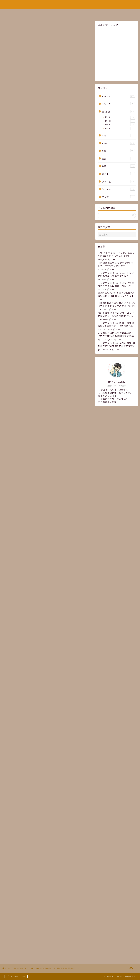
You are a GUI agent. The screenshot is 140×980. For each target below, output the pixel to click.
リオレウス (11, 795)
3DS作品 (118, 112)
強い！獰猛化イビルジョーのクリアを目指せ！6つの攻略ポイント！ (117, 315)
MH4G (120, 128)
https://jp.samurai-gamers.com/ (34, 420)
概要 (11, 297)
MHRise (118, 96)
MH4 (120, 125)
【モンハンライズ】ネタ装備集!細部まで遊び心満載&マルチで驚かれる (117, 346)
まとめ (12, 308)
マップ (118, 197)
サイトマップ (62, 13)
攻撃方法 (13, 305)
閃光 (32, 795)
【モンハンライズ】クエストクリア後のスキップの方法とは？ (116, 275)
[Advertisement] (47, 61)
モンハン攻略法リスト (70, 5)
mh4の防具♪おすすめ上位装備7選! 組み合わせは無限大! (117, 295)
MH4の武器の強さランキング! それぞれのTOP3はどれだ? (115, 265)
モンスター (10, 97)
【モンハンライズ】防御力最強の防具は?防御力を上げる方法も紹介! (116, 326)
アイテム (118, 182)
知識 (118, 151)
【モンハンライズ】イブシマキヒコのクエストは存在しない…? (116, 285)
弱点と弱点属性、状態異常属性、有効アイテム (33, 301)
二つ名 (23, 795)
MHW (118, 143)
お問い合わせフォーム (88, 13)
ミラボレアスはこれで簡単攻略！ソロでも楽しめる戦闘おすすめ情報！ (116, 336)
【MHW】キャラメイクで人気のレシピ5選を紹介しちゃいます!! (116, 255)
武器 (118, 159)
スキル (118, 174)
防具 (118, 166)
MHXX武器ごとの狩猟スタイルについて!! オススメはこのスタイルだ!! (117, 305)
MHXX (120, 121)
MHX (120, 117)
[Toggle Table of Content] (53, 293)
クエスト (118, 189)
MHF (118, 135)
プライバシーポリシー (16, 976)
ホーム (44, 13)
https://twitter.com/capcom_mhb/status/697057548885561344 (45, 237)
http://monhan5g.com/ (29, 581)
